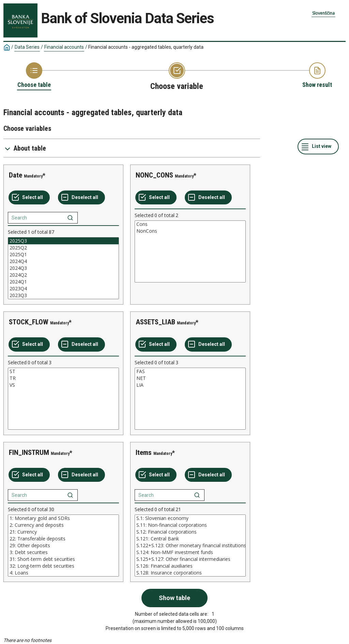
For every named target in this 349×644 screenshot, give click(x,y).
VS (63, 385)
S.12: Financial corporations (190, 532)
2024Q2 (63, 275)
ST (63, 371)
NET (190, 378)
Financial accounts (64, 47)
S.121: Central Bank (190, 539)
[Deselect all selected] (81, 198)
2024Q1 (63, 282)
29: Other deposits (63, 546)
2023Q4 (63, 289)
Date (16, 175)
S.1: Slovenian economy (190, 518)
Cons (190, 224)
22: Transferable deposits (63, 539)
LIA (190, 385)
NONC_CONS (154, 175)
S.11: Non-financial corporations (190, 525)
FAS (190, 371)
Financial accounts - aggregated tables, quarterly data (146, 47)
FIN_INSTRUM (29, 453)
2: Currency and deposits (63, 525)
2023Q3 (63, 295)
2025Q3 (63, 241)
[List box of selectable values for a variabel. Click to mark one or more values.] (63, 268)
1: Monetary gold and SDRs (63, 518)
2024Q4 (63, 261)
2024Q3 (63, 268)
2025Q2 (63, 248)
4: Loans (63, 573)
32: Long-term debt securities (63, 566)
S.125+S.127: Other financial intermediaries (190, 559)
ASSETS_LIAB (155, 322)
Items (144, 453)
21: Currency (63, 532)
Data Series (27, 47)
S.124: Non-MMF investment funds (190, 552)
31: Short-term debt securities (63, 559)
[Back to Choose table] (34, 76)
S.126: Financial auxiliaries (190, 566)
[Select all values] (29, 198)
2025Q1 (63, 255)
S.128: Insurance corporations (190, 573)
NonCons (190, 231)
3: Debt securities (63, 552)
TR (63, 378)
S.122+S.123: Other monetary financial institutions (190, 546)
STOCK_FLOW (29, 322)
